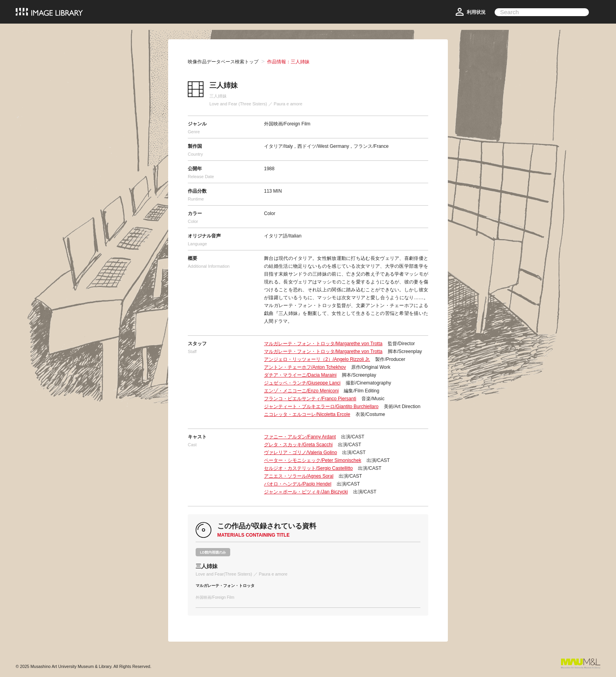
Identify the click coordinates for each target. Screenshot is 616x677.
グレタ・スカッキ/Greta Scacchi (298, 445)
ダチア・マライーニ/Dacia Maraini (300, 375)
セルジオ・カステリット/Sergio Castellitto (308, 468)
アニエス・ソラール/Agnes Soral (299, 476)
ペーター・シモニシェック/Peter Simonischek (313, 460)
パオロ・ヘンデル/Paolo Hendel (298, 484)
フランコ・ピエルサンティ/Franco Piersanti (310, 399)
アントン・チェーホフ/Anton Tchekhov (305, 367)
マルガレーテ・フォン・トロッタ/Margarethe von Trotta (323, 344)
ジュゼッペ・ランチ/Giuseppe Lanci (302, 383)
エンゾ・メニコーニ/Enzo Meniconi (301, 391)
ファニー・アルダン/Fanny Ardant (300, 437)
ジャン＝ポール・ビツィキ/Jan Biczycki (306, 492)
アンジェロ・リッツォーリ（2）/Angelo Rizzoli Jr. (317, 359)
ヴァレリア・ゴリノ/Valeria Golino (301, 453)
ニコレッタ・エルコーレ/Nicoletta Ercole (307, 414)
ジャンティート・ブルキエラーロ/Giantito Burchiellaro (321, 407)
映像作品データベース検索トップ (223, 62)
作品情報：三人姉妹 (288, 62)
